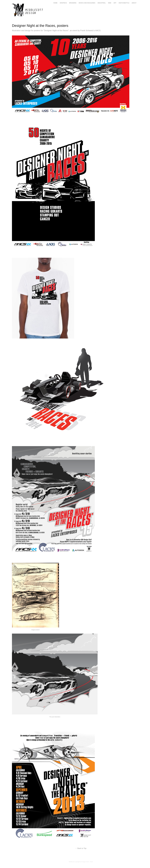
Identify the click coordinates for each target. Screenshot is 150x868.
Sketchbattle (124, 3)
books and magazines (87, 3)
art (115, 3)
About (134, 3)
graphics (63, 3)
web (110, 3)
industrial (102, 3)
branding (73, 3)
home (55, 3)
